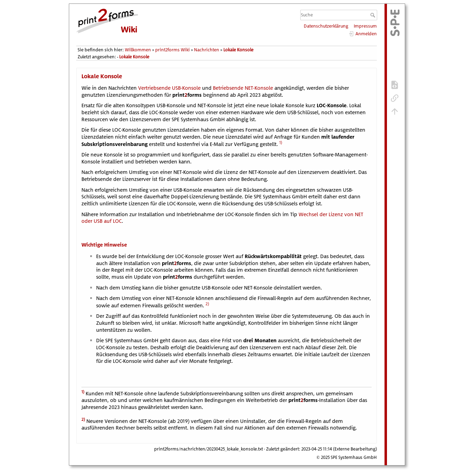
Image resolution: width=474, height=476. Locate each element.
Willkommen (138, 50)
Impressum (365, 26)
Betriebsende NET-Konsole (243, 88)
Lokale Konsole (238, 50)
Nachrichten (207, 50)
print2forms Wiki (173, 50)
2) (207, 304)
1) (281, 142)
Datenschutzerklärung (326, 26)
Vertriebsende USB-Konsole (169, 88)
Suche (374, 15)
